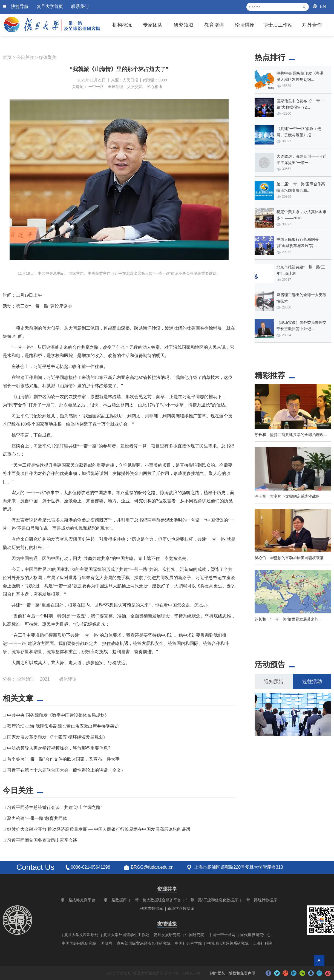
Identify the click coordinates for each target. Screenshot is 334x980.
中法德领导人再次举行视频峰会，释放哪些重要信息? (59, 748)
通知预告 (274, 681)
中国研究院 (195, 935)
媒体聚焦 (48, 57)
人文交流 (135, 87)
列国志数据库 (151, 908)
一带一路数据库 (113, 900)
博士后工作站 (278, 25)
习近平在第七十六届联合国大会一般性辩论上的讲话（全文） (66, 770)
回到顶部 (319, 961)
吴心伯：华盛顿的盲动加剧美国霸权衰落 (289, 558)
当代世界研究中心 (255, 935)
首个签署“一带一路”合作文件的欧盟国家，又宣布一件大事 (63, 759)
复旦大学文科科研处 (81, 935)
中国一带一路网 (222, 935)
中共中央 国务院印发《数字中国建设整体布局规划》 (58, 715)
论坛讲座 (245, 25)
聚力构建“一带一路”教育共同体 (37, 818)
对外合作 (312, 25)
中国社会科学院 (188, 943)
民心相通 (154, 87)
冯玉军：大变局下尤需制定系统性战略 (287, 496)
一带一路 (96, 87)
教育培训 (214, 25)
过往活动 (312, 681)
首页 (7, 57)
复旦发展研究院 (167, 935)
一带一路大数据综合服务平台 (156, 900)
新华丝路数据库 (181, 908)
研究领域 (183, 25)
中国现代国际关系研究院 (228, 943)
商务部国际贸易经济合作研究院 (144, 943)
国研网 (106, 943)
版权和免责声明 (242, 973)
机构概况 (122, 25)
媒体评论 (68, 679)
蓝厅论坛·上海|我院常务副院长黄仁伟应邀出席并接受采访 (63, 726)
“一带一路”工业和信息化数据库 (212, 900)
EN (323, 6)
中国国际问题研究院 (79, 943)
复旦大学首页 (50, 6)
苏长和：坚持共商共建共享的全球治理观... (291, 435)
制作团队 (218, 973)
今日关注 (25, 57)
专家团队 (153, 25)
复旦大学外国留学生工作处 (126, 935)
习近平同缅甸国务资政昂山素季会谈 (42, 840)
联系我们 (80, 6)
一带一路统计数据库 (260, 900)
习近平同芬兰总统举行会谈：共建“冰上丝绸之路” (55, 807)
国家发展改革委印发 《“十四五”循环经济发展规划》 (57, 737)
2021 (45, 679)
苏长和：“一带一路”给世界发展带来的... (288, 619)
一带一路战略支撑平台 (76, 900)
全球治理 (116, 87)
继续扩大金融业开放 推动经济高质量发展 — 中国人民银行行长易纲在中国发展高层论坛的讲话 (99, 829)
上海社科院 (263, 943)
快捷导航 (20, 6)
